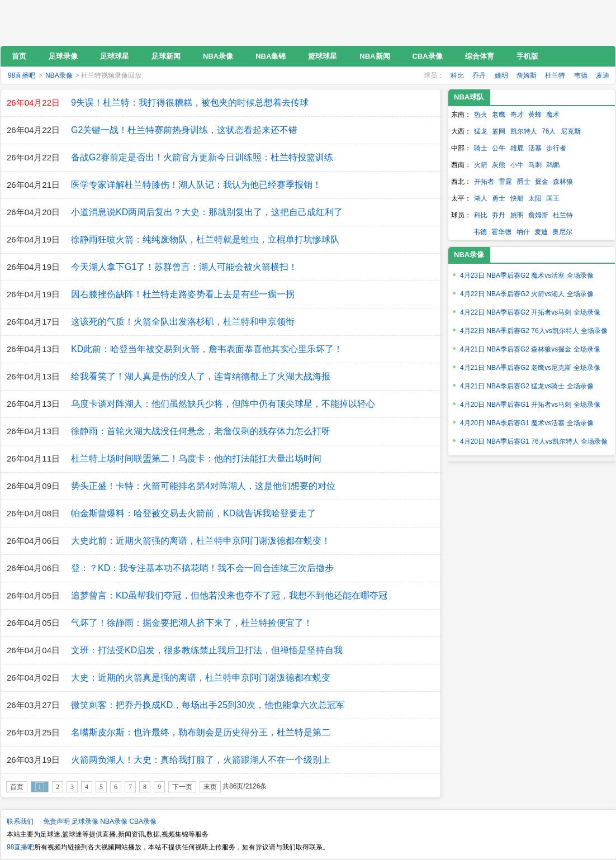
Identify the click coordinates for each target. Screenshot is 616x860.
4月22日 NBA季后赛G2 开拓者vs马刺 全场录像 (530, 312)
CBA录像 (143, 821)
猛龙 (481, 131)
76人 (549, 131)
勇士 (499, 198)
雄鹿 (517, 148)
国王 (553, 198)
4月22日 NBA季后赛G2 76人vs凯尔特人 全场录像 (534, 331)
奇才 (517, 115)
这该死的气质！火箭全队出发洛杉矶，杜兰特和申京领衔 (183, 322)
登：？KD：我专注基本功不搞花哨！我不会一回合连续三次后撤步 (202, 568)
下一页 (182, 787)
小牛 (517, 165)
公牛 (499, 148)
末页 (210, 787)
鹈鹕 (553, 165)
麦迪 (603, 75)
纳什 (523, 232)
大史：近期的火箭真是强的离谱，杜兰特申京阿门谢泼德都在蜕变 (201, 678)
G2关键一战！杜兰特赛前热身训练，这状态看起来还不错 (184, 130)
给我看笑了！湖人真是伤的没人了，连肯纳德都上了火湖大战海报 (201, 376)
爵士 (524, 182)
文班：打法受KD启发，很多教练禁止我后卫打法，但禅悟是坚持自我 (207, 650)
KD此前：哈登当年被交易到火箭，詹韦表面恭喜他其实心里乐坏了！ (207, 349)
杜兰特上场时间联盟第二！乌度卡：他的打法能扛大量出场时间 (196, 458)
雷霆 (505, 182)
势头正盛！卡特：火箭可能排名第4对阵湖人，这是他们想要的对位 (203, 486)
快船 (517, 198)
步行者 (556, 148)
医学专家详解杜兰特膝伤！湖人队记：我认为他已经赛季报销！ (196, 185)
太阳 (535, 198)
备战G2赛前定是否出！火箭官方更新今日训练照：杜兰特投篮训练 (202, 157)
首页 (17, 787)
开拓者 (484, 182)
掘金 (542, 182)
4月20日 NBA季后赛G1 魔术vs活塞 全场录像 (527, 423)
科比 (457, 75)
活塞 (535, 148)
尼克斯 (571, 131)
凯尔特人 (524, 131)
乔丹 (479, 75)
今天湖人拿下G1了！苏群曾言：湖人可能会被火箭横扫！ (184, 267)
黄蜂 (535, 115)
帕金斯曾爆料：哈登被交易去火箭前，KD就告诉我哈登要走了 (193, 513)
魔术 (553, 115)
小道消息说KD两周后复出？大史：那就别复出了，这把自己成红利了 (207, 212)
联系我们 (20, 821)
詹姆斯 (527, 75)
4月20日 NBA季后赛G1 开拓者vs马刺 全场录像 (530, 405)
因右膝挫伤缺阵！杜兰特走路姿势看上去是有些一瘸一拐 (183, 294)
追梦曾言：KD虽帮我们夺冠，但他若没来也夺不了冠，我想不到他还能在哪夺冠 (229, 595)
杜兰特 (555, 75)
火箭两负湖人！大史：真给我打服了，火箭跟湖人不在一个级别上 (201, 760)
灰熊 (499, 165)
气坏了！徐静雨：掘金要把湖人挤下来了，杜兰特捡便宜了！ (192, 623)
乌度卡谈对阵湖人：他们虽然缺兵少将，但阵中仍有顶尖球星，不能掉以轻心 (223, 404)
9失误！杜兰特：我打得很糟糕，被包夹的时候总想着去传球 (190, 103)
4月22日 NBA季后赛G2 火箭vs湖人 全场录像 (527, 294)
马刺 (535, 165)
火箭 (481, 165)
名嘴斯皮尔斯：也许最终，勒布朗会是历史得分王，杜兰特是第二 (201, 732)
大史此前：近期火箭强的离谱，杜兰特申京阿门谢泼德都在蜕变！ (201, 541)
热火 (481, 115)
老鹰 (499, 115)
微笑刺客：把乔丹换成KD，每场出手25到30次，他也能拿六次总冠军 (208, 705)
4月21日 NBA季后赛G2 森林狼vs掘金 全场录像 (530, 349)
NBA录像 (59, 75)
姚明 (501, 75)
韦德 (581, 75)
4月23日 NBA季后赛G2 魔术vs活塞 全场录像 (527, 275)
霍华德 (501, 232)
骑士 (481, 148)
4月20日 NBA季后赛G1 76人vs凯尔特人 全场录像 (534, 441)
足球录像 (85, 821)
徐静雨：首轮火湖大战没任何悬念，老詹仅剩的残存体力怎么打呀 (201, 431)
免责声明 (56, 821)
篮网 (499, 131)
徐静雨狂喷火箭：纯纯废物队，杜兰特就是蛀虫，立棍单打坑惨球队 (205, 239)
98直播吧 (75, 23)
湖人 (481, 198)
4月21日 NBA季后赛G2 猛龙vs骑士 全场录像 (527, 386)
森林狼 (563, 182)
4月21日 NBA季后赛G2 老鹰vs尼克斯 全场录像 (530, 368)
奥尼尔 (562, 232)
